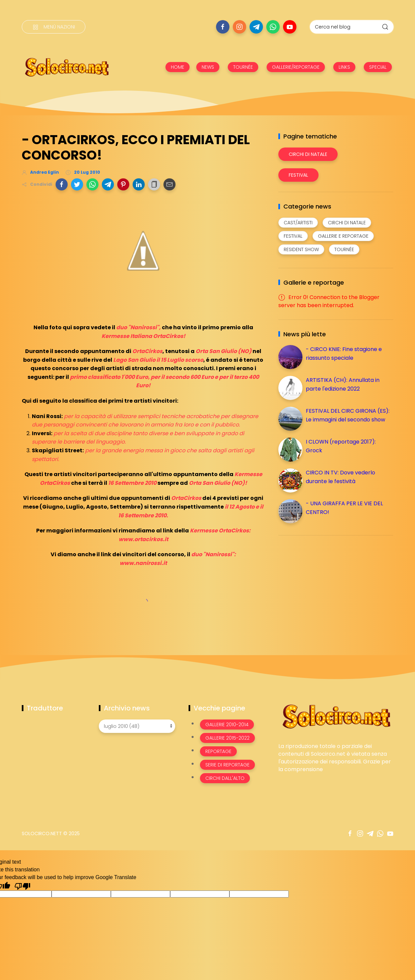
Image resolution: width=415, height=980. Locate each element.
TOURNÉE (243, 67)
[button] (62, 184)
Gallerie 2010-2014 (227, 725)
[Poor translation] (22, 886)
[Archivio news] (137, 726)
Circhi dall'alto (225, 778)
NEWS (208, 67)
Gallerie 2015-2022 (227, 738)
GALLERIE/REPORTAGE (296, 67)
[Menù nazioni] (54, 27)
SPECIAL (378, 67)
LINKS (344, 67)
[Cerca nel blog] (352, 27)
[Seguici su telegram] (256, 27)
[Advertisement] (329, 587)
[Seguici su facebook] (223, 27)
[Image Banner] (336, 716)
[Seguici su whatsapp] (273, 27)
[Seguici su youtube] (290, 27)
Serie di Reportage (227, 765)
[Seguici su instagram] (239, 27)
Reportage (218, 751)
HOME (178, 67)
